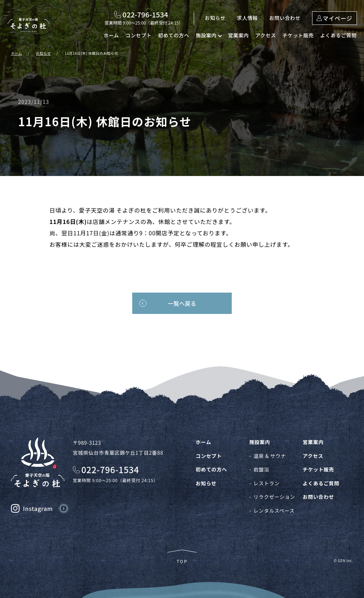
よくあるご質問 (339, 35)
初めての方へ (173, 35)
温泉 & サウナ (270, 456)
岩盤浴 (261, 469)
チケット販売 (298, 35)
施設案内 (260, 442)
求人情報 (248, 18)
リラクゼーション (274, 497)
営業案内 (238, 35)
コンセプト (139, 35)
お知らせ (215, 18)
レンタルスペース (274, 511)
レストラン (267, 483)
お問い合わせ (285, 18)
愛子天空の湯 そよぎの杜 (28, 25)
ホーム (111, 35)
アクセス (266, 35)
